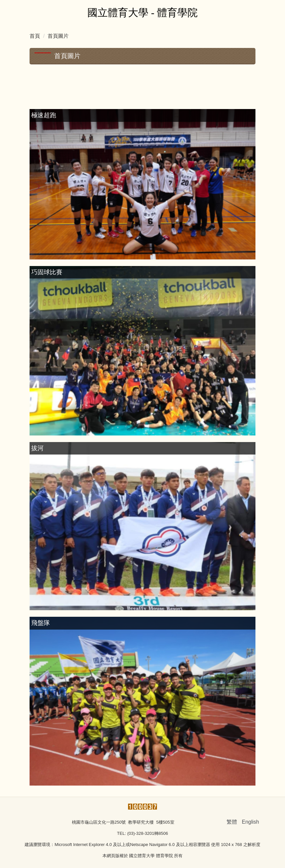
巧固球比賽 (47, 272)
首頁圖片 (58, 36)
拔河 (37, 448)
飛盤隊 (41, 623)
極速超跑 (44, 115)
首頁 (35, 36)
